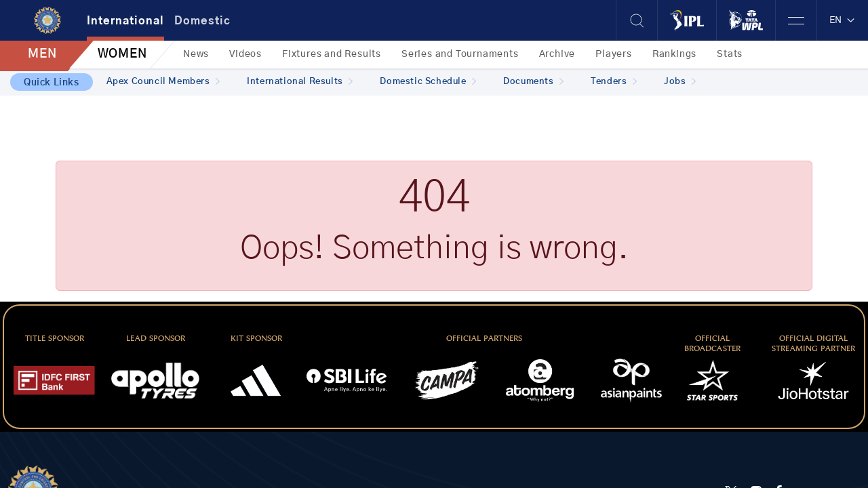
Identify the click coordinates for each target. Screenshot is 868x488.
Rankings (674, 54)
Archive (557, 54)
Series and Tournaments (460, 54)
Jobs (680, 82)
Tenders (614, 82)
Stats (730, 54)
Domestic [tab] (202, 21)
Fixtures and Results (332, 54)
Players (614, 54)
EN (843, 20)
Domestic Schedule (428, 82)
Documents (533, 82)
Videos (245, 54)
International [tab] (125, 21)
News (196, 54)
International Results (300, 82)
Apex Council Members (163, 82)
